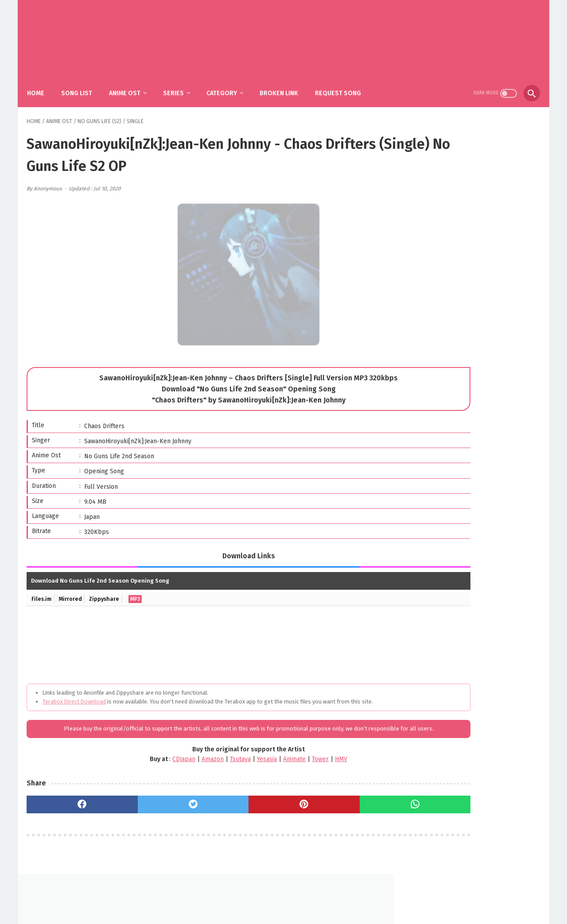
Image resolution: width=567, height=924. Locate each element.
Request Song (345, 84)
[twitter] (157, 815)
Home (42, 84)
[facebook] (70, 815)
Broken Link (285, 84)
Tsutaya (193, 769)
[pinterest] (245, 815)
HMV (294, 769)
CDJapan (136, 769)
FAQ (270, 896)
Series (180, 84)
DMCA (294, 896)
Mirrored (73, 591)
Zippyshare (109, 591)
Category (228, 84)
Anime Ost (131, 84)
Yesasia (219, 769)
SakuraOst (291, 910)
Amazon (165, 769)
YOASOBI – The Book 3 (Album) (484, 363)
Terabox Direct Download (74, 694)
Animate (247, 769)
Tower (273, 769)
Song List (83, 84)
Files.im (42, 591)
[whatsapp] (332, 815)
